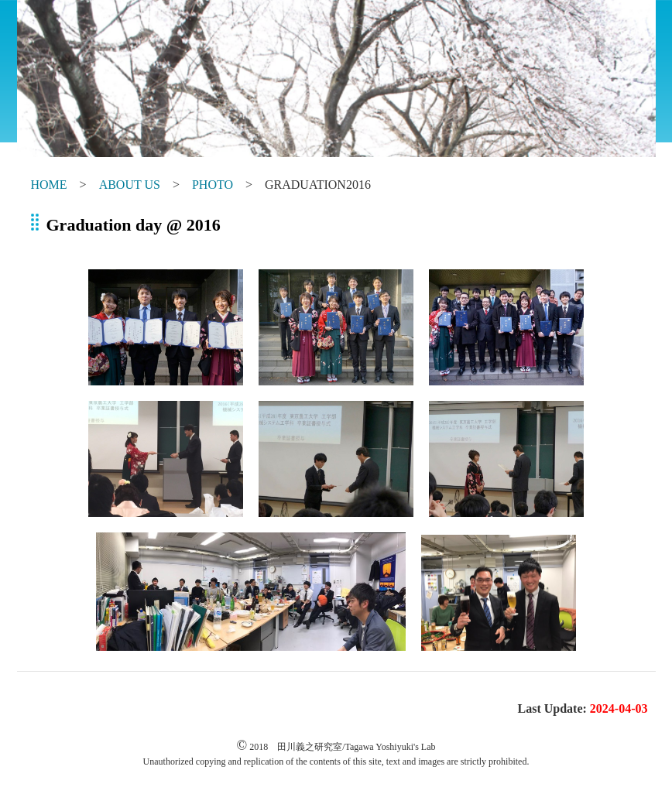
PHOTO (213, 185)
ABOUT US (130, 185)
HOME (49, 185)
